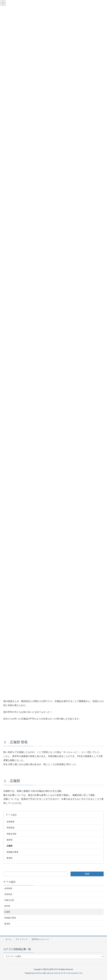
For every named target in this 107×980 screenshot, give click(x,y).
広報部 (9, 846)
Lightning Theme (52, 973)
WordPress (38, 973)
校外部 (9, 840)
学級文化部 (11, 834)
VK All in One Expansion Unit (71, 973)
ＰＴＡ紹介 (11, 815)
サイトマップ (22, 939)
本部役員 (10, 828)
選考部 (9, 858)
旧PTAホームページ (40, 939)
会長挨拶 (10, 822)
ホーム (8, 939)
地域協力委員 (12, 852)
